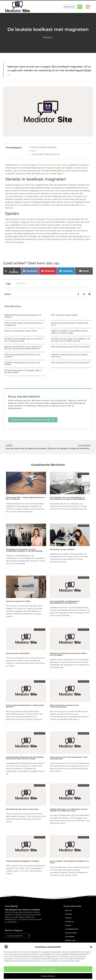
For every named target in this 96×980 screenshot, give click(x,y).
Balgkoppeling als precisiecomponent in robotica (23, 316)
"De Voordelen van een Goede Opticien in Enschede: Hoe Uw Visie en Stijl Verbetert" (68, 498)
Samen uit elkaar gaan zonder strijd (20, 331)
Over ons (68, 910)
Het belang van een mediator (62, 549)
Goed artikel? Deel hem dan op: (46, 154)
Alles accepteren (48, 969)
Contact (68, 925)
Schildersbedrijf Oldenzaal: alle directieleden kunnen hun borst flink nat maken (25, 758)
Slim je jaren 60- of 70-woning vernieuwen (70, 363)
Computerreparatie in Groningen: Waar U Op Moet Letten (23, 371)
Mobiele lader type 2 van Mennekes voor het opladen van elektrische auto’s (69, 810)
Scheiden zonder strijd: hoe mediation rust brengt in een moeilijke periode (71, 340)
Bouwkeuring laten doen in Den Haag (22, 809)
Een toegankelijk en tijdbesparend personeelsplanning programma (64, 602)
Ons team (69, 914)
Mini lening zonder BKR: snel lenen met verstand (22, 356)
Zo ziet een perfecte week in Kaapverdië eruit (69, 324)
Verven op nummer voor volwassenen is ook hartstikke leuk (68, 758)
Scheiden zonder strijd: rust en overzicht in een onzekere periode (24, 340)
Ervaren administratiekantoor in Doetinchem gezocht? (25, 706)
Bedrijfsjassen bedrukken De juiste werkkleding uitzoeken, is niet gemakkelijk (24, 550)
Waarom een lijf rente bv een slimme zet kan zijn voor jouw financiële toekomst (23, 348)
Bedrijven (48, 37)
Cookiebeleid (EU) (72, 929)
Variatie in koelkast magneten (44, 147)
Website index (70, 940)
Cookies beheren (48, 976)
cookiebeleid (46, 961)
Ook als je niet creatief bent (18, 653)
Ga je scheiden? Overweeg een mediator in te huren (69, 862)
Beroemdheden (71, 933)
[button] (91, 947)
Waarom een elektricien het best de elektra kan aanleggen (68, 654)
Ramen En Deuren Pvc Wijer (18, 601)
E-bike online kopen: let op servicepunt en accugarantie (24, 324)
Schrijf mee (69, 922)
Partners (68, 918)
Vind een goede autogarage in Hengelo (23, 861)
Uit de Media (70, 937)
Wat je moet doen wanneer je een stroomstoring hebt (64, 706)
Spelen (33, 151)
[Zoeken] (80, 7)
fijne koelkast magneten (49, 165)
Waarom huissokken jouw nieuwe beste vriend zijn (69, 356)
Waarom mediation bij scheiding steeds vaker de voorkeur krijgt (69, 332)
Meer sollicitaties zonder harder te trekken (70, 347)
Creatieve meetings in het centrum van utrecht (22, 364)
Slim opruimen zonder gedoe (64, 315)
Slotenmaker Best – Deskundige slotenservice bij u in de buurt (25, 498)
